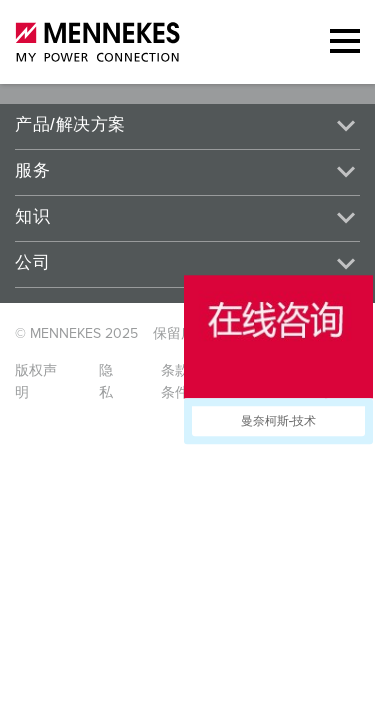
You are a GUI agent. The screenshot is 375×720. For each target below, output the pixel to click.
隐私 (106, 382)
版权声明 (36, 382)
